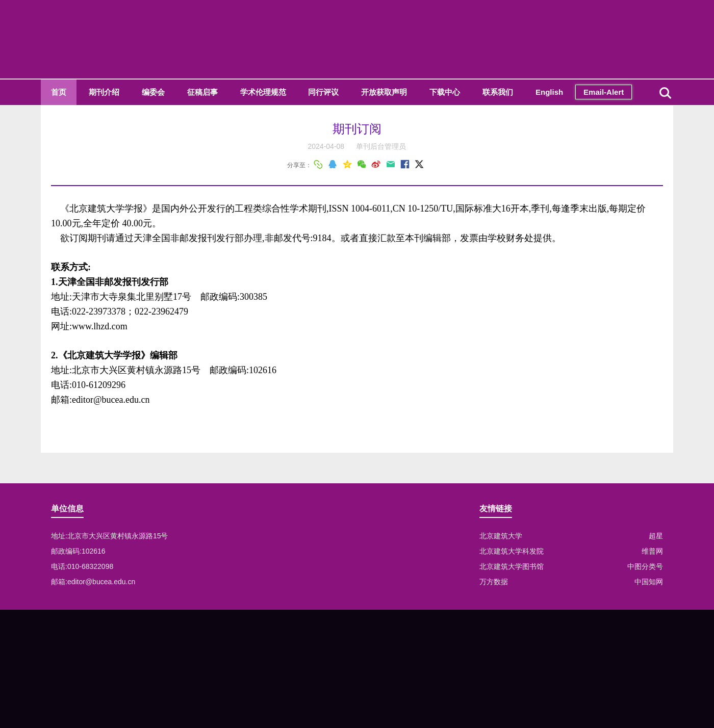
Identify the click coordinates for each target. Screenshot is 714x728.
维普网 (652, 551)
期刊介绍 (104, 92)
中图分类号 (645, 566)
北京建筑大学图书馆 (512, 566)
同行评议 (323, 92)
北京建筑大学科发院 (512, 551)
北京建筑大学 (501, 536)
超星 (656, 536)
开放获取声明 (384, 92)
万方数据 (494, 582)
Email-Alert (604, 92)
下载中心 (445, 92)
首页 (59, 92)
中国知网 (649, 582)
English (549, 92)
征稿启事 (202, 92)
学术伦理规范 (263, 92)
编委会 (153, 92)
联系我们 (498, 92)
